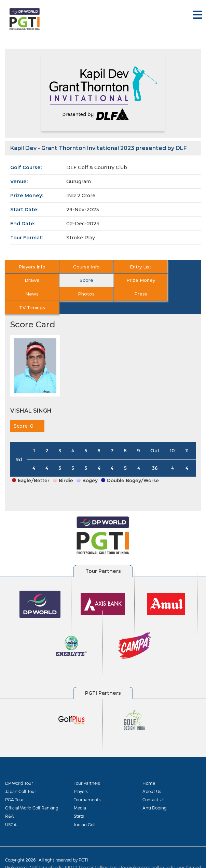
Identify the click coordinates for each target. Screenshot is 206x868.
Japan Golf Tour (20, 778)
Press (29, 294)
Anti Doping (155, 794)
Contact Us (153, 786)
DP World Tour (19, 769)
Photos (176, 280)
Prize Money (78, 280)
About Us (152, 778)
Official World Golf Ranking (32, 794)
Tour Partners (87, 769)
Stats (79, 803)
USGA (11, 811)
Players (81, 778)
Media (80, 794)
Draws (176, 267)
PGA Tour (14, 786)
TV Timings (78, 294)
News (127, 280)
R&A (10, 803)
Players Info (29, 267)
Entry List (127, 267)
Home (149, 769)
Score (29, 280)
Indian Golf (85, 811)
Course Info (78, 267)
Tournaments (87, 786)
